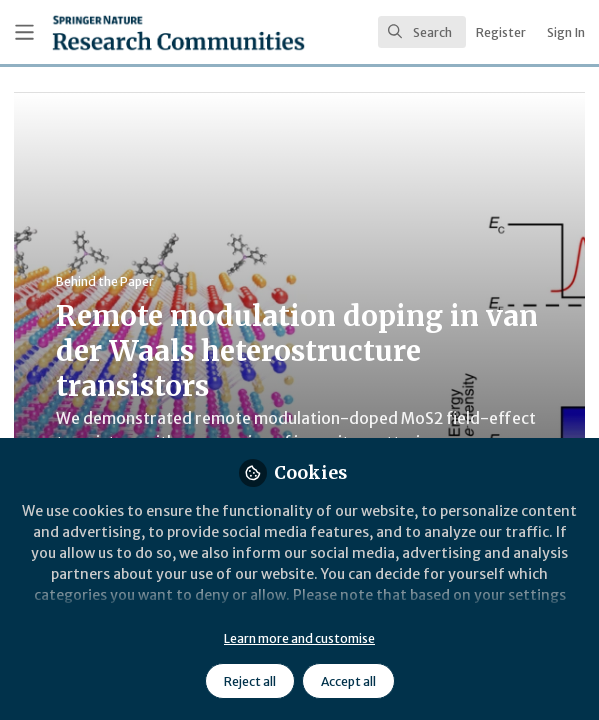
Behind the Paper (105, 281)
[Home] (128, 32)
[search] (422, 32)
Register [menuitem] (501, 32)
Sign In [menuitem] (566, 32)
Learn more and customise (299, 638)
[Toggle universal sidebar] (24, 32)
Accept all (348, 681)
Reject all (250, 681)
